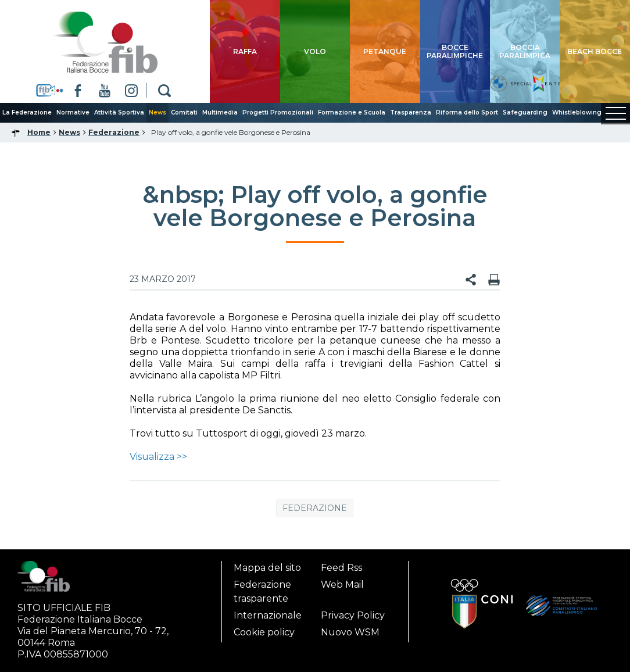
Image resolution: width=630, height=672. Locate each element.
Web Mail (342, 585)
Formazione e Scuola (352, 112)
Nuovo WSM (350, 632)
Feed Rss (341, 568)
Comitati (184, 112)
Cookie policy (264, 632)
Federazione (315, 508)
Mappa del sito (267, 568)
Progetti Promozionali (278, 112)
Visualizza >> (158, 457)
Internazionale (268, 615)
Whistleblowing (577, 112)
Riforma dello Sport (467, 112)
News (157, 112)
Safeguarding (525, 112)
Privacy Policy (353, 615)
